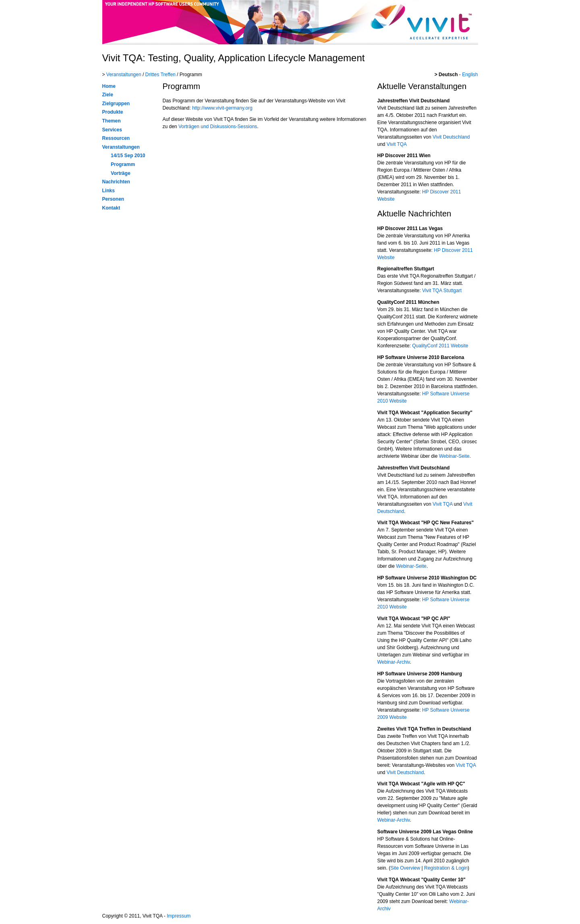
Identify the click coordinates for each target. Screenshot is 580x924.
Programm (123, 164)
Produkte (113, 112)
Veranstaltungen (124, 75)
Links (109, 191)
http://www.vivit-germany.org (222, 108)
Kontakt (111, 208)
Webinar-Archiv (394, 662)
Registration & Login (446, 868)
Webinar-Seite (454, 456)
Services (112, 130)
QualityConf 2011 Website (440, 346)
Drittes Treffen (161, 75)
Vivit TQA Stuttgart (442, 291)
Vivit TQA (397, 144)
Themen (112, 121)
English (470, 75)
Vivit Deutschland (451, 137)
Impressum (179, 916)
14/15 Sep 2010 (128, 156)
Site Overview (405, 868)
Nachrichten (116, 182)
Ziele (108, 95)
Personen (113, 199)
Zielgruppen (116, 104)
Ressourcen (116, 138)
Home (109, 86)
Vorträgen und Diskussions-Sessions (218, 127)
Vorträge (120, 173)
